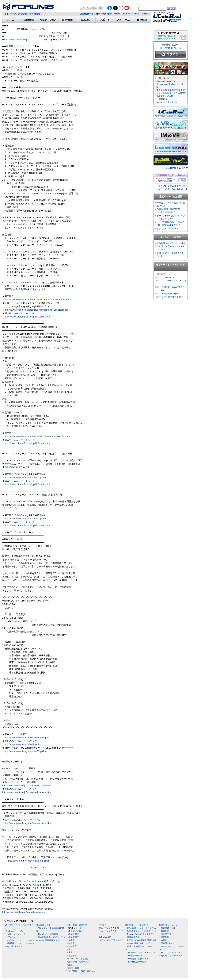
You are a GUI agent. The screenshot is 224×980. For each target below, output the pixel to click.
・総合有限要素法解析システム (51, 937)
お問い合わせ (34, 14)
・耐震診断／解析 (167, 928)
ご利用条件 (22, 14)
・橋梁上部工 (73, 934)
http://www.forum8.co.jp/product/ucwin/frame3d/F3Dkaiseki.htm (36, 310)
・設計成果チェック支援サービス (141, 931)
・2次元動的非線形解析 (47, 934)
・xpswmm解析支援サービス (138, 943)
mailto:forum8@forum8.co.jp (45, 881)
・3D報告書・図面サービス (138, 959)
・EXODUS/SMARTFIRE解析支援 (141, 940)
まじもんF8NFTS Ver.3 (167, 229)
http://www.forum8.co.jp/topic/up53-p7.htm (26, 478)
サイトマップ (10, 14)
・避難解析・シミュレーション (19, 943)
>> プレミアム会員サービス (174, 186)
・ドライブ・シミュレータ (17, 937)
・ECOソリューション (169, 952)
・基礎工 (70, 940)
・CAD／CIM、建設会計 (78, 959)
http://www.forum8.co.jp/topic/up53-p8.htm (26, 751)
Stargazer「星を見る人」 (168, 102)
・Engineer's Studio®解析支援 (139, 934)
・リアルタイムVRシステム (111, 940)
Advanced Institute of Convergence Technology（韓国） (170, 84)
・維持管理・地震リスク (78, 962)
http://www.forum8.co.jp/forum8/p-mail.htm (29, 861)
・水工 (69, 952)
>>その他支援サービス (136, 962)
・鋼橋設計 (164, 931)
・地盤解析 (72, 955)
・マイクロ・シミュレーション (19, 940)
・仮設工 (70, 943)
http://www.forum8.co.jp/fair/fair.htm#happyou (27, 738)
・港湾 (69, 949)
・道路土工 (72, 946)
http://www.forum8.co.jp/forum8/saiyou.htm (24, 912)
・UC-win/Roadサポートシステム (140, 928)
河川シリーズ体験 (170, 294)
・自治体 (163, 940)
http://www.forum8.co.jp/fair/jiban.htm (23, 744)
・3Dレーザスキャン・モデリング (141, 952)
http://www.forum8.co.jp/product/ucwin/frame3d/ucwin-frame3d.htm (37, 300)
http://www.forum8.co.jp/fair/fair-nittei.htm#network (28, 786)
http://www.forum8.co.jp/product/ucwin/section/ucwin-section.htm (37, 436)
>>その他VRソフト (14, 946)
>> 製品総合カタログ (177, 168)
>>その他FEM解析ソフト (48, 940)
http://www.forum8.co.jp (16, 40)
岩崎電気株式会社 (165, 96)
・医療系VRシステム (169, 943)
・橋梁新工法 (165, 934)
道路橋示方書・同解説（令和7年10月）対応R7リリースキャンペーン (171, 246)
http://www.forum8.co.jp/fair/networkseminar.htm (27, 792)
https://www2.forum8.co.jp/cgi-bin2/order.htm (27, 317)
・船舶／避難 (73, 968)
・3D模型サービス (134, 955)
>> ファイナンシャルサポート (172, 189)
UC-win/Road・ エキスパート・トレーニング (173, 281)
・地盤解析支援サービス (137, 937)
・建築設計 (164, 937)
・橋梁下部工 (73, 937)
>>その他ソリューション (170, 955)
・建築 (69, 965)
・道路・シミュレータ (15, 934)
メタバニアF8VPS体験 (172, 297)
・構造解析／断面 (75, 931)
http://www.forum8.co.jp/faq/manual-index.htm (28, 823)
